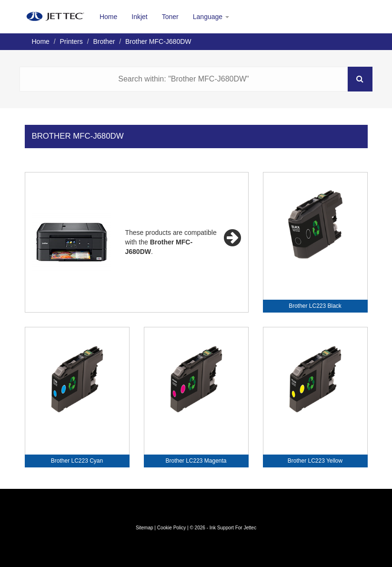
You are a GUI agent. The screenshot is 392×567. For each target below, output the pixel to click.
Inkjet (139, 17)
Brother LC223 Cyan (77, 461)
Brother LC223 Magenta (196, 461)
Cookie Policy (172, 528)
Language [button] (211, 17)
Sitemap (145, 528)
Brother (104, 41)
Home (108, 17)
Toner (170, 17)
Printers (71, 41)
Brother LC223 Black (315, 306)
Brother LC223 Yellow (315, 461)
